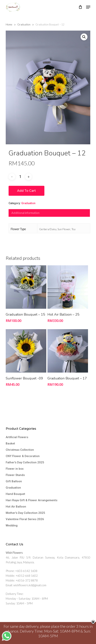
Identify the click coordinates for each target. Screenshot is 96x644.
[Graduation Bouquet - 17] (68, 351)
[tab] (49, 213)
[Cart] (80, 7)
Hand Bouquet (15, 494)
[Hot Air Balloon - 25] (68, 287)
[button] (88, 7)
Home (9, 24)
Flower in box (15, 469)
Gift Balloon (14, 481)
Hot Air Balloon (16, 507)
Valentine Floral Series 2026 (25, 519)
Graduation (24, 24)
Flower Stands (15, 475)
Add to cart (26, 191)
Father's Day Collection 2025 (25, 462)
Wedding (12, 525)
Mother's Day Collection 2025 (25, 513)
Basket (10, 443)
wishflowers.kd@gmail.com (30, 585)
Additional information (25, 213)
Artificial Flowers (17, 437)
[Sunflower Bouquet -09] (26, 351)
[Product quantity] (20, 177)
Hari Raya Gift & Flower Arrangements (32, 500)
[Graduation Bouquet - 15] (26, 287)
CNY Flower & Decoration (23, 456)
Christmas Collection (20, 450)
